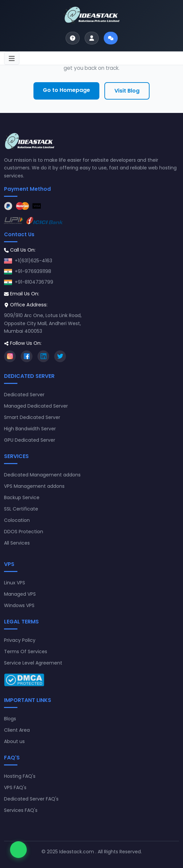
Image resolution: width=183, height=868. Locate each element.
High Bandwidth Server (30, 429)
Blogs (10, 719)
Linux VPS (15, 583)
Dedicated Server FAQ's (31, 799)
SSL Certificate (21, 509)
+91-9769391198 (33, 271)
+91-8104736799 (34, 282)
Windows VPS (19, 605)
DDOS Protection (24, 532)
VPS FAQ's (15, 787)
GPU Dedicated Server (30, 440)
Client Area (17, 730)
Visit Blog (127, 91)
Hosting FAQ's (20, 776)
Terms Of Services (26, 652)
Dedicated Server (24, 395)
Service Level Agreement (33, 663)
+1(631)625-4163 (33, 261)
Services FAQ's (21, 810)
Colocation (17, 520)
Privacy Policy (20, 640)
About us (14, 741)
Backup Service (22, 497)
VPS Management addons (34, 486)
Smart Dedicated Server (32, 417)
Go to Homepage (66, 90)
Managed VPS (20, 594)
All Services (17, 543)
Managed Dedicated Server (36, 406)
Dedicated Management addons (42, 475)
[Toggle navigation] (12, 58)
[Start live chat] (111, 38)
